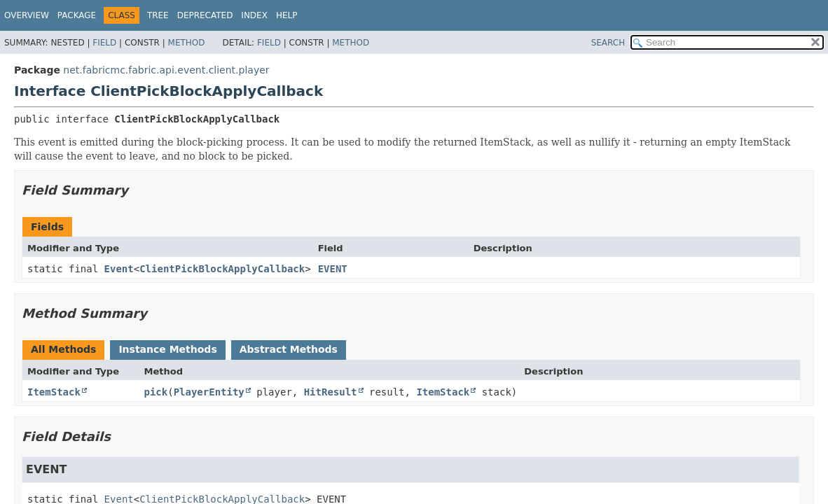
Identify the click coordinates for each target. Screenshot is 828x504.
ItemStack (54, 392)
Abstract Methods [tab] (289, 349)
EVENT (333, 269)
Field (104, 43)
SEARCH (608, 43)
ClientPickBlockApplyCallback (222, 269)
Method (187, 43)
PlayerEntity (209, 392)
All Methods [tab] (63, 349)
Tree (158, 15)
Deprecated (205, 15)
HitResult (331, 392)
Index (254, 15)
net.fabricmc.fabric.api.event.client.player (166, 70)
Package (77, 15)
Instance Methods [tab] (167, 349)
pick (156, 392)
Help (287, 15)
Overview (27, 15)
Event (119, 269)
